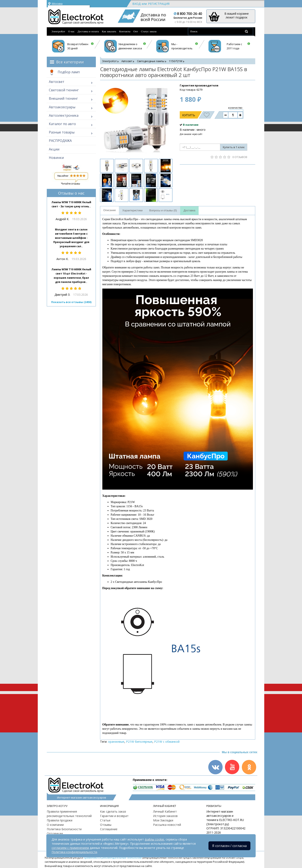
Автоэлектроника (64, 115)
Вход (136, 4)
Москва (55, 4)
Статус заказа (149, 31)
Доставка (189, 210)
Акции (54, 149)
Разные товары (62, 132)
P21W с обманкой (167, 742)
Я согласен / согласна (229, 846)
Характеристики (132, 210)
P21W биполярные (139, 742)
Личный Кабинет (165, 811)
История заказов (165, 816)
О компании (55, 825)
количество (235, 108)
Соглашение (109, 829)
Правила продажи (60, 820)
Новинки (56, 158)
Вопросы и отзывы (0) (163, 210)
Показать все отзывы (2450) (71, 302)
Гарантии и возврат (114, 816)
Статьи (105, 820)
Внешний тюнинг (63, 98)
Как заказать (109, 31)
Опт (136, 31)
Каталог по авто (62, 124)
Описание (110, 210)
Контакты (125, 31)
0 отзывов (240, 157)
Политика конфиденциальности (74, 852)
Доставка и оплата (88, 31)
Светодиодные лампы (151, 61)
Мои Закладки (163, 820)
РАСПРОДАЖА (60, 141)
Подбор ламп (64, 72)
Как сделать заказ (113, 811)
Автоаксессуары (62, 107)
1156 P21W (176, 61)
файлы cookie (154, 839)
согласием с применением (70, 848)
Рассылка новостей (167, 825)
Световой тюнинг (64, 90)
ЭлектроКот (58, 31)
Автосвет (57, 82)
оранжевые (116, 742)
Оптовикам (55, 833)
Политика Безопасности (64, 829)
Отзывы (106, 825)
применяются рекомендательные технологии (113, 858)
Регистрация (159, 4)
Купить (189, 115)
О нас (71, 31)
